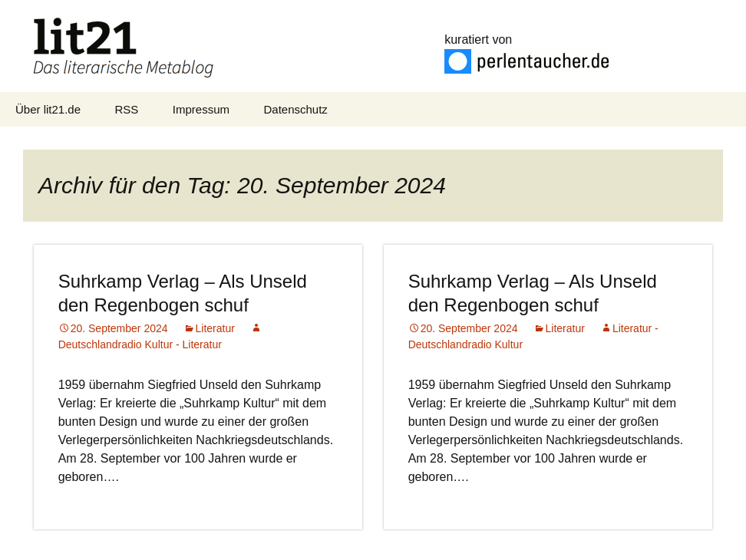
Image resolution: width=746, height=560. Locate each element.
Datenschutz (295, 109)
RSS (127, 109)
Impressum (201, 109)
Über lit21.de (48, 109)
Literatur (215, 328)
